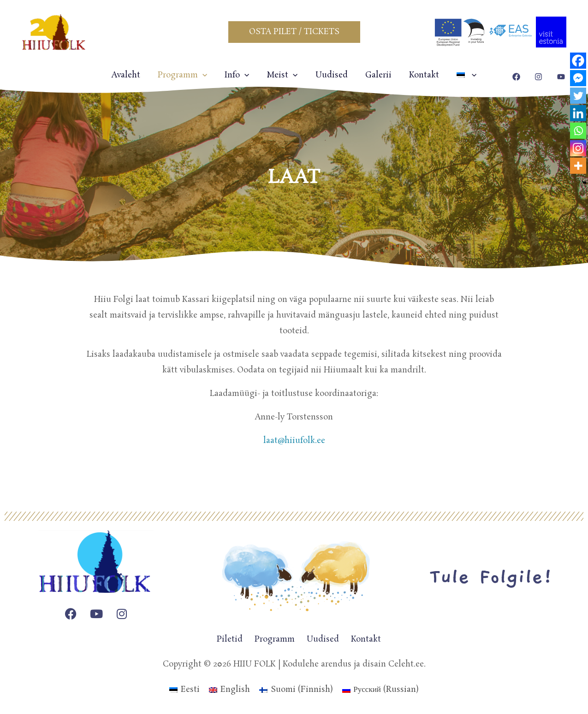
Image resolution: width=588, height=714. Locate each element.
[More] (578, 166)
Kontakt (419, 75)
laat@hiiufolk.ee (294, 441)
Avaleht (132, 75)
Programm (187, 75)
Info (240, 75)
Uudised (331, 75)
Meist (283, 75)
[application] (207, 75)
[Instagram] (578, 148)
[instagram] (540, 77)
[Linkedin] (578, 113)
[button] (294, 32)
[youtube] (562, 77)
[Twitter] (578, 96)
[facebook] (518, 77)
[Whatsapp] (578, 131)
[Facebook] (578, 61)
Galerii (376, 75)
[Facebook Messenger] (578, 78)
